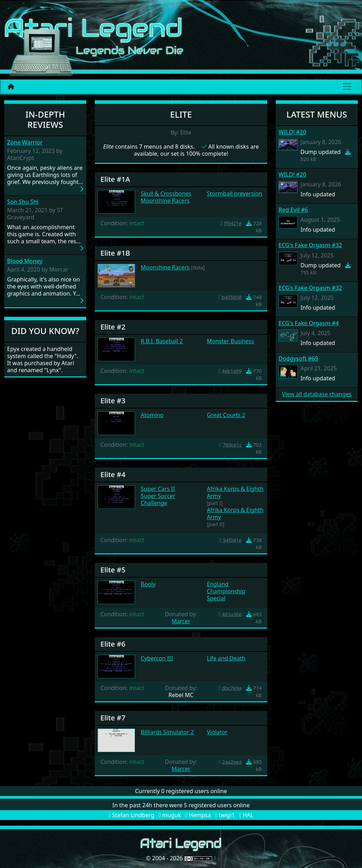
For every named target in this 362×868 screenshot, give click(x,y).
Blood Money (25, 261)
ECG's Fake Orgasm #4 (309, 323)
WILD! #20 (292, 132)
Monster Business (230, 341)
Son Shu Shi (23, 202)
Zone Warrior (25, 142)
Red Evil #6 (293, 210)
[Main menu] (347, 87)
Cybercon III (157, 658)
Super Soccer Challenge (158, 499)
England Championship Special (226, 591)
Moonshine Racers (165, 201)
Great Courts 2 (226, 415)
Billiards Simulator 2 (167, 732)
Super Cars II (158, 489)
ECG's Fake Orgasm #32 (310, 245)
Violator (217, 732)
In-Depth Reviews (45, 119)
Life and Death (226, 658)
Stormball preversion (235, 194)
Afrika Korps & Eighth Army (235, 492)
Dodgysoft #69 (298, 358)
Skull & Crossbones (166, 194)
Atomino (152, 415)
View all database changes (317, 394)
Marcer (181, 621)
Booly (148, 584)
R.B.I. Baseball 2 (162, 341)
